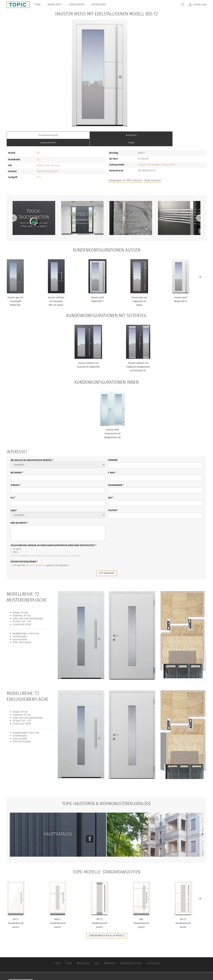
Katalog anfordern (131, 135)
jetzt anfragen (106, 566)
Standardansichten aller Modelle (107, 928)
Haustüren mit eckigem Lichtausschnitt (156, 157)
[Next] (200, 211)
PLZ (13, 490)
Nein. (14, 544)
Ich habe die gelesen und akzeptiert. (40, 558)
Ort (111, 490)
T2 (38, 152)
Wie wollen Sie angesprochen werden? (32, 453)
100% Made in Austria (131, 956)
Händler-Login (200, 5)
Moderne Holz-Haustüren (49, 158)
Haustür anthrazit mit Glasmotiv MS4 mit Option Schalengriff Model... (56, 298)
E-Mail (112, 465)
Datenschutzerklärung (24, 554)
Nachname (17, 465)
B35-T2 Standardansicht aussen (183, 916)
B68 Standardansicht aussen (141, 916)
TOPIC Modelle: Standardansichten (107, 864)
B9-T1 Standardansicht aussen (16, 916)
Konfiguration (78, 5)
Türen (38, 5)
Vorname (113, 452)
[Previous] (13, 211)
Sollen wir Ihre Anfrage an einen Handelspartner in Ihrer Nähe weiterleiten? (53, 538)
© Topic (57, 956)
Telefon (113, 503)
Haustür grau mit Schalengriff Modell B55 (15, 294)
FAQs (173, 173)
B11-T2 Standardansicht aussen (99, 916)
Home (69, 956)
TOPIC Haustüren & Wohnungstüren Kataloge (106, 796)
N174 (39, 170)
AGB (97, 956)
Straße (16, 478)
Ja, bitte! (16, 541)
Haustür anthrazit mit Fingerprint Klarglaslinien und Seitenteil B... (138, 359)
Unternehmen (100, 5)
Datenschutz (83, 956)
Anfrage (181, 135)
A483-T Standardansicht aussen (58, 916)
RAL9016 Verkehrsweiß (47, 164)
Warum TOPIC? (56, 5)
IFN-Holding (153, 956)
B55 (39, 145)
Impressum (109, 956)
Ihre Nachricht (19, 515)
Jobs (163, 173)
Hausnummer (116, 478)
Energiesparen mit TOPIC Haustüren (126, 173)
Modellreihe (82, 135)
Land (14, 503)
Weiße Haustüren (153, 173)
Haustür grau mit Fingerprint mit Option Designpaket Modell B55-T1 (139, 298)
